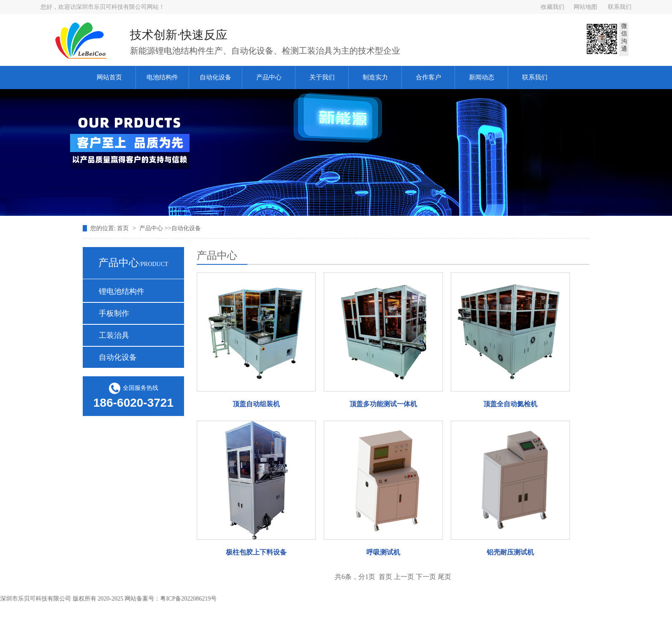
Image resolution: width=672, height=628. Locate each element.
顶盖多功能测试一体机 (383, 404)
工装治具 (114, 335)
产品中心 (269, 77)
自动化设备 (215, 77)
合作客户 (428, 77)
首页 (124, 228)
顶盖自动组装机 (256, 404)
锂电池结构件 (122, 291)
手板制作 (114, 313)
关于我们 (322, 77)
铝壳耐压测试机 (510, 552)
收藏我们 (553, 7)
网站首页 (109, 77)
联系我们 (620, 7)
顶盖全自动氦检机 (510, 404)
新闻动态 (482, 77)
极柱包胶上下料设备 (256, 552)
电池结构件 (162, 77)
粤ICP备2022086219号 (191, 599)
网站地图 (585, 7)
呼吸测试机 (383, 552)
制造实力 (375, 77)
